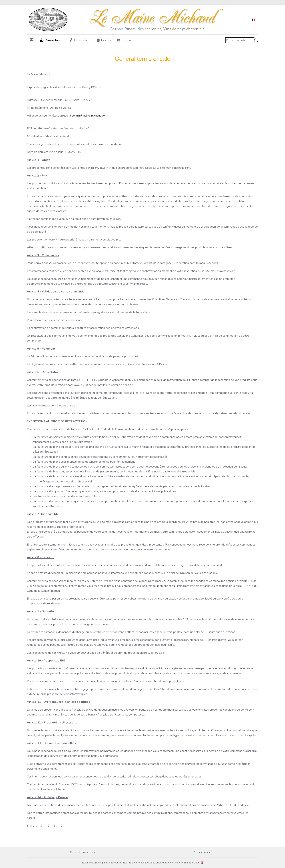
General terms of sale (84, 852)
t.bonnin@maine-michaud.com (89, 116)
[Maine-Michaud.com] (129, 19)
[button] (52, 40)
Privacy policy (201, 852)
